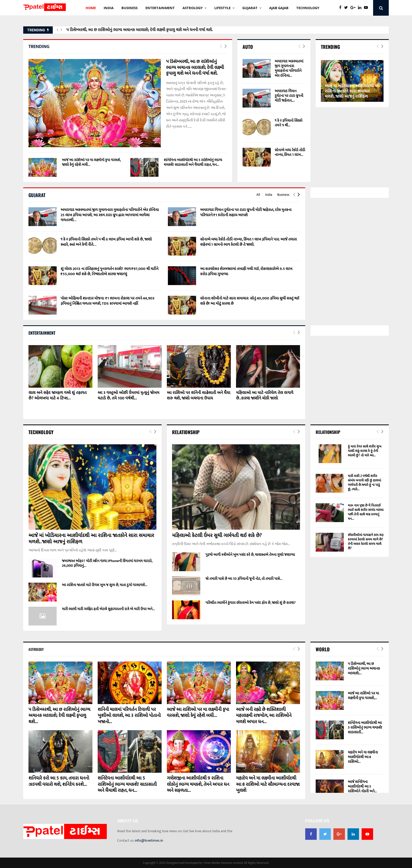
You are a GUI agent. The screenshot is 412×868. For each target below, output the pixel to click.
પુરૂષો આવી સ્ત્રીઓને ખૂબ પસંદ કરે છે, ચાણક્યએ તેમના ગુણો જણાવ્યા (250, 555)
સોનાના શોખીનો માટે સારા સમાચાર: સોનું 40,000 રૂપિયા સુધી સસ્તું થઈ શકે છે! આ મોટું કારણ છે (250, 301)
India (269, 195)
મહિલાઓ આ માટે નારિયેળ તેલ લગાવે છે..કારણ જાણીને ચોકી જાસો (265, 395)
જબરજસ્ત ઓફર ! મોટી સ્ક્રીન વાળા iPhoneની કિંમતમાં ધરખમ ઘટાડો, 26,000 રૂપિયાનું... (107, 563)
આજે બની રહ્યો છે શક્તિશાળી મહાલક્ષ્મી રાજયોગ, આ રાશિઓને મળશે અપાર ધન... (264, 716)
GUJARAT (250, 8)
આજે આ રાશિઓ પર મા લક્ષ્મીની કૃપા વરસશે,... (363, 696)
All (258, 195)
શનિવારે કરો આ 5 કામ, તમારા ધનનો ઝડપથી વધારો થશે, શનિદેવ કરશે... (59, 781)
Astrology (193, 8)
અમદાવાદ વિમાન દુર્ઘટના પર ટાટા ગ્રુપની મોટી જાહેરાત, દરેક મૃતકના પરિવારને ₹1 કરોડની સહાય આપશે (246, 212)
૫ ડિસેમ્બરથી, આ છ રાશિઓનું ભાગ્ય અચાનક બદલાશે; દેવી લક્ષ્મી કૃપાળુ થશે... (59, 716)
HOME (91, 8)
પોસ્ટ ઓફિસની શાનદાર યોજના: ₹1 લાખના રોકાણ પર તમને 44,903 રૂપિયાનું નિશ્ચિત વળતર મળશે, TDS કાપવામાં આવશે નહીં (108, 301)
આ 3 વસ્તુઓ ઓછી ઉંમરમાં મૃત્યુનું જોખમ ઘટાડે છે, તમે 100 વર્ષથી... (128, 395)
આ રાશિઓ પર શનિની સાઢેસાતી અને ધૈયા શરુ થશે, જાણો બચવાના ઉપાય (199, 395)
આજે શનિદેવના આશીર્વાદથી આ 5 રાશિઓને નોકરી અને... (362, 786)
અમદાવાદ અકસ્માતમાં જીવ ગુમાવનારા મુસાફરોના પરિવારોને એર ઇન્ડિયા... (289, 68)
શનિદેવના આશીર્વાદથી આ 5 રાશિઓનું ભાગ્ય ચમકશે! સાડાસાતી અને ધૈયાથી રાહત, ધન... (193, 162)
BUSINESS (130, 8)
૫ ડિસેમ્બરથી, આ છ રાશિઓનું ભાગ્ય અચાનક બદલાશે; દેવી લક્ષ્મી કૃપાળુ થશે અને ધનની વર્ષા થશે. (139, 30)
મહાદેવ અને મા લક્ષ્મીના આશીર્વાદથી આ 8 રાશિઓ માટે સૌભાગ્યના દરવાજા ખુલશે (268, 784)
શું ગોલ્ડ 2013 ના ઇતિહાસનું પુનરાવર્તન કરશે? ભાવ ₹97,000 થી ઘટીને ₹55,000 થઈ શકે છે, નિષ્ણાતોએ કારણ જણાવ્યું (110, 271)
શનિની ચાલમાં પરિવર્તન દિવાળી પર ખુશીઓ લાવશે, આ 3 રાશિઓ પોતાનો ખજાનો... (129, 716)
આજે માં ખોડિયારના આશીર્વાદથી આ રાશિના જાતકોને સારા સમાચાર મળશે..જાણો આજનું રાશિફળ (352, 91)
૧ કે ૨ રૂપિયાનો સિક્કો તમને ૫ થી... (289, 123)
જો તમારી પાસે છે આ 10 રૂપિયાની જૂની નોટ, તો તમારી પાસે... (244, 579)
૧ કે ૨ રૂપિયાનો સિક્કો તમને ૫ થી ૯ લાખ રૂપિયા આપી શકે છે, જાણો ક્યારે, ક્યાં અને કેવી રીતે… (106, 242)
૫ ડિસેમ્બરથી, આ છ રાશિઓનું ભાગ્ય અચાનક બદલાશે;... (364, 668)
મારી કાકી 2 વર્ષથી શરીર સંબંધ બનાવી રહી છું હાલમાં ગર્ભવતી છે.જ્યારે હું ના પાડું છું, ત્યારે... (364, 483)
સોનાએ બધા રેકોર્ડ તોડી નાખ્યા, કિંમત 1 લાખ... (290, 152)
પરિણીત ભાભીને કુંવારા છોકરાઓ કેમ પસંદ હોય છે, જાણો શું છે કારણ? (251, 603)
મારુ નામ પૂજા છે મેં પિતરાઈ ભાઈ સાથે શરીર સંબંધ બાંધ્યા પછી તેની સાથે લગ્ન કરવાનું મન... (366, 512)
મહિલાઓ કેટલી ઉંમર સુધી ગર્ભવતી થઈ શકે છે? (217, 535)
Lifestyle (222, 8)
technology (308, 8)
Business (283, 195)
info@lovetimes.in (149, 840)
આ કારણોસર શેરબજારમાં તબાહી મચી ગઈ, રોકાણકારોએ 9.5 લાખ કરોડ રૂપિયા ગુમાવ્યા (246, 271)
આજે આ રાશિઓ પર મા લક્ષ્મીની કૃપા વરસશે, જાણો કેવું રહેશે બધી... (91, 162)
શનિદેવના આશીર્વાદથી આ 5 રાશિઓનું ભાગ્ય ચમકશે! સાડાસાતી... (365, 727)
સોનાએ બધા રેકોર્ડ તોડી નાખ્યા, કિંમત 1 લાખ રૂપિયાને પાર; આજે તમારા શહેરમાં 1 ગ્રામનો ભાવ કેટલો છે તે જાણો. (248, 242)
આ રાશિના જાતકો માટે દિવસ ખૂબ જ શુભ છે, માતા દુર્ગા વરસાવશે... (105, 585)
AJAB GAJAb (279, 8)
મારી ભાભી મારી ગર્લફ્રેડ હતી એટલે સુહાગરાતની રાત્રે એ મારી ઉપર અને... (108, 609)
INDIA (109, 8)
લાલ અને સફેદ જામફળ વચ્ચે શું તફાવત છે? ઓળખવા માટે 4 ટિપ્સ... (57, 395)
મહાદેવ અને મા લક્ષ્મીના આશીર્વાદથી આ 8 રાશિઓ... (363, 757)
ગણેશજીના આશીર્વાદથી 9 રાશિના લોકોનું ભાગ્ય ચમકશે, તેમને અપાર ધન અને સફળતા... (198, 784)
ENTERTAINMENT (160, 8)
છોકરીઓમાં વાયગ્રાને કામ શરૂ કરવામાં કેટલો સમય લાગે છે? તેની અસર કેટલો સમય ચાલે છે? (366, 542)
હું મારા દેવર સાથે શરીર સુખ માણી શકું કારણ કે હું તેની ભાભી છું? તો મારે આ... (364, 451)
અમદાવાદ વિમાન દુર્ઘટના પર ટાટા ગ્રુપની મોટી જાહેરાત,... (289, 96)
